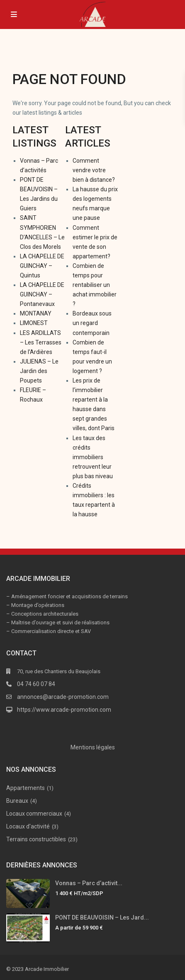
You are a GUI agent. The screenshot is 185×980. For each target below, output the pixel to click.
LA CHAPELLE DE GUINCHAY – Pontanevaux (42, 294)
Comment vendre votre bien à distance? (94, 170)
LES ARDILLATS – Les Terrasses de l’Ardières (41, 342)
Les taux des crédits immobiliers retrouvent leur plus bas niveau (93, 457)
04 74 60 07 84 (36, 684)
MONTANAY (36, 313)
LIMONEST (34, 323)
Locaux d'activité (28, 826)
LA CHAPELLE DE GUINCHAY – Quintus (42, 266)
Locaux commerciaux (34, 814)
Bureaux (17, 801)
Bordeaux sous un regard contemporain (92, 323)
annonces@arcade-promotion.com (63, 697)
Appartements (26, 788)
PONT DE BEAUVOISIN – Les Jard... (102, 917)
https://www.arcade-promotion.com (64, 710)
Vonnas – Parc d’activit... (89, 883)
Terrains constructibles (36, 839)
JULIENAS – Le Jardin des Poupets (39, 371)
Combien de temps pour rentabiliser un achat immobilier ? (95, 285)
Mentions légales (93, 747)
